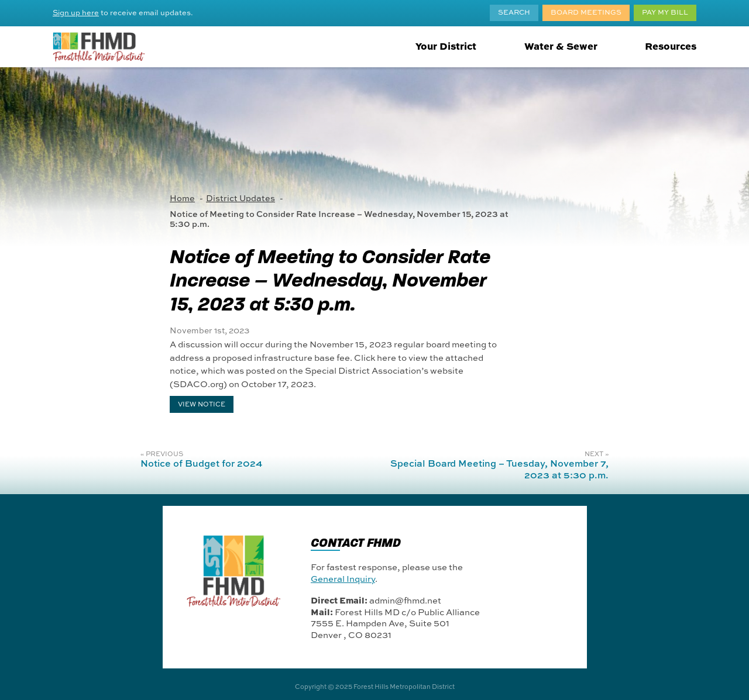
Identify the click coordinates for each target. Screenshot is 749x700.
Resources (671, 46)
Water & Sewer (561, 46)
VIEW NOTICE (202, 404)
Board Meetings (586, 12)
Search (514, 12)
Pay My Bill (665, 12)
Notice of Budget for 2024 (201, 463)
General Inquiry (343, 578)
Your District (446, 46)
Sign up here (76, 12)
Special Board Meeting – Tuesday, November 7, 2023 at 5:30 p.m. (499, 468)
